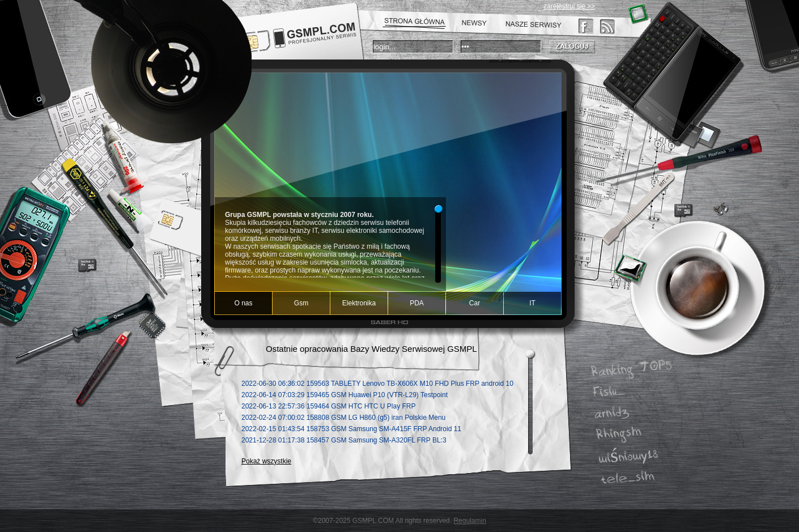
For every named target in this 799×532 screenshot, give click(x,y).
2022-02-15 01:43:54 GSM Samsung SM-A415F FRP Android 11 (351, 429)
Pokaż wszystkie (266, 461)
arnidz (612, 413)
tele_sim (627, 478)
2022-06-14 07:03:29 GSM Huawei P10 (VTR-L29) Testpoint (345, 395)
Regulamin (469, 521)
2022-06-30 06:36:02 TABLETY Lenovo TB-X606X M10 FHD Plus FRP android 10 (377, 384)
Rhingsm (619, 433)
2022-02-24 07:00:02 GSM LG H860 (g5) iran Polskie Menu (343, 418)
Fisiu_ (609, 392)
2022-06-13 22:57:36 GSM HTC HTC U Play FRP (328, 406)
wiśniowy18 (628, 457)
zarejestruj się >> (569, 6)
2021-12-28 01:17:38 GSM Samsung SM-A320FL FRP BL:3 (344, 440)
